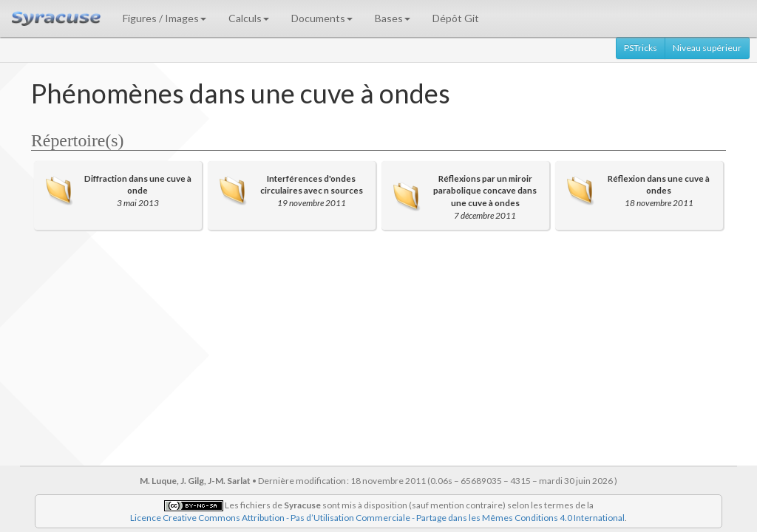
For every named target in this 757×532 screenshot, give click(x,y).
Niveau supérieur (707, 48)
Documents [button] (322, 18)
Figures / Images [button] (164, 18)
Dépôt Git (456, 18)
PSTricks (641, 48)
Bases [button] (393, 18)
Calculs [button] (249, 18)
